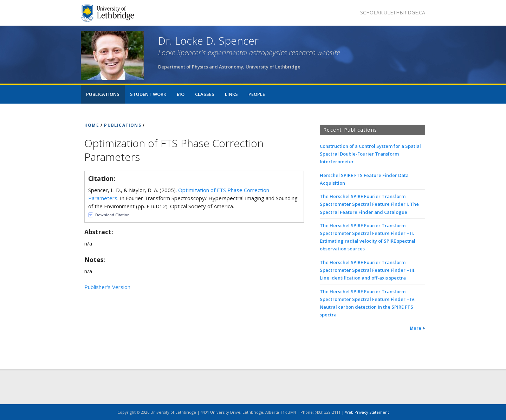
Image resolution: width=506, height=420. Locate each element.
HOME (92, 125)
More (416, 328)
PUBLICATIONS (122, 125)
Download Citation (112, 215)
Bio (181, 94)
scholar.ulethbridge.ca (393, 12)
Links (231, 94)
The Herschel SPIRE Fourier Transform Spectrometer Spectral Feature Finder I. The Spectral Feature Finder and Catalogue (369, 204)
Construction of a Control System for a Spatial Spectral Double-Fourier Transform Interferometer (370, 154)
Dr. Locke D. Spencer (208, 41)
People (257, 94)
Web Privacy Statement (367, 412)
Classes (205, 94)
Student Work (148, 94)
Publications (103, 94)
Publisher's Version (107, 287)
